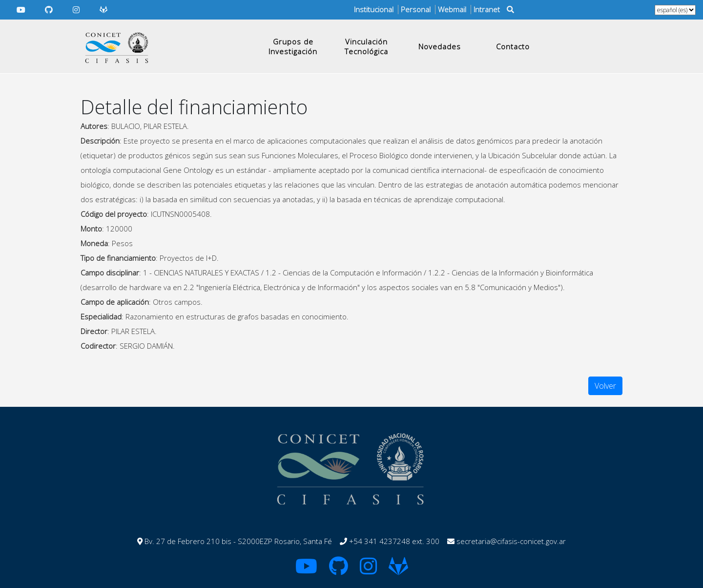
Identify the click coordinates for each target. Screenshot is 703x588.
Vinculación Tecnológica (366, 46)
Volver (605, 386)
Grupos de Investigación (293, 46)
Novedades (440, 46)
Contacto (513, 46)
